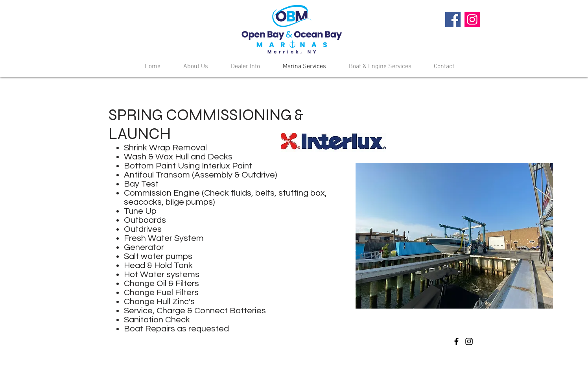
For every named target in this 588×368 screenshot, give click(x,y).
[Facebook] (453, 19)
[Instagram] (472, 19)
